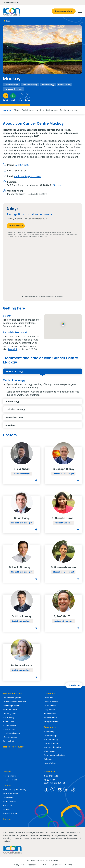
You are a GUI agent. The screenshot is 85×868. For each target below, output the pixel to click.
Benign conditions (52, 721)
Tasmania (7, 806)
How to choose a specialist (14, 702)
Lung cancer (49, 710)
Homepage (12, 12)
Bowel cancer (50, 706)
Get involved (8, 741)
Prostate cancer (51, 702)
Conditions (50, 694)
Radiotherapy (50, 732)
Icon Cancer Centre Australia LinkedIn (66, 789)
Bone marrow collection (54, 755)
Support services (25, 418)
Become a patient (64, 11)
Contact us (50, 772)
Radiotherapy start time (33, 110)
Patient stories (9, 721)
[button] (63, 325)
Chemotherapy (51, 735)
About (17, 110)
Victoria (6, 809)
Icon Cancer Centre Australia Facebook (47, 789)
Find (20, 97)
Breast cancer (50, 698)
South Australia (9, 802)
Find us (57, 185)
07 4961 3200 (22, 165)
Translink (13, 349)
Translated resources (14, 747)
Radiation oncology (25, 410)
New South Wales (10, 794)
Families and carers (11, 733)
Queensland (8, 798)
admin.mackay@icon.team (27, 176)
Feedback (32, 865)
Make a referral (9, 776)
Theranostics (50, 751)
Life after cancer (10, 737)
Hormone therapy (52, 743)
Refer (28, 97)
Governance (57, 865)
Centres (7, 786)
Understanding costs (12, 698)
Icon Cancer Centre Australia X (53, 789)
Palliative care (9, 729)
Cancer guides (9, 714)
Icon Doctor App (10, 780)
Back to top (73, 685)
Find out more (16, 226)
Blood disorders (51, 717)
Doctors (7, 772)
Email (6, 97)
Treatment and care (69, 110)
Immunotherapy (51, 739)
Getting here (52, 110)
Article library (9, 717)
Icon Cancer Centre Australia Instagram (72, 789)
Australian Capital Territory (14, 790)
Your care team (10, 710)
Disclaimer (44, 865)
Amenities (25, 426)
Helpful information (13, 694)
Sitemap (69, 865)
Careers (7, 819)
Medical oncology (25, 372)
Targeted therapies (52, 747)
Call (13, 97)
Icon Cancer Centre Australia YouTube (59, 789)
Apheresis (48, 759)
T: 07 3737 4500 (51, 776)
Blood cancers (50, 714)
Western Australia (11, 813)
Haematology (25, 402)
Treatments (50, 727)
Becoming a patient (12, 706)
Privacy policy (19, 865)
